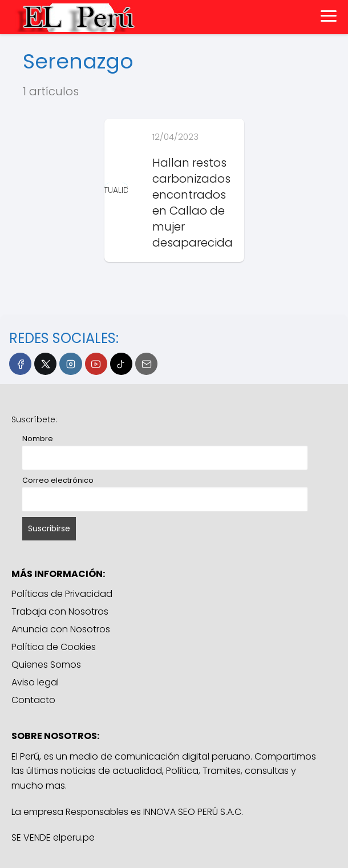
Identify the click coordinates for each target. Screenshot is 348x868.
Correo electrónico (58, 480)
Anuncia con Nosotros (61, 629)
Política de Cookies (54, 647)
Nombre (38, 439)
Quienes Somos (46, 665)
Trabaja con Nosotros (60, 611)
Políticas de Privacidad (62, 594)
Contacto (33, 700)
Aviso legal (35, 682)
